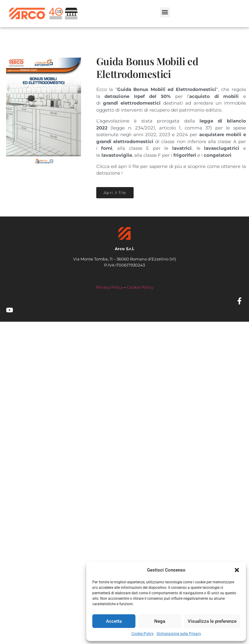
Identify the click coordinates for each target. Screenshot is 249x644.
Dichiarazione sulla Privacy (179, 634)
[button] (237, 570)
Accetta (114, 621)
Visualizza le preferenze (212, 621)
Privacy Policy (109, 287)
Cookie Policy (143, 634)
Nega (160, 621)
